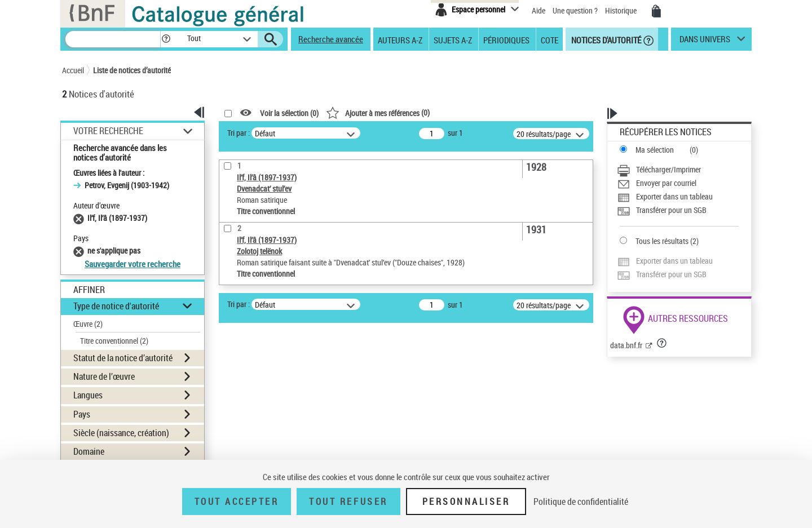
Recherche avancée (331, 39)
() (378, 112)
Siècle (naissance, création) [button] (121, 433)
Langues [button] (88, 395)
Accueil (73, 70)
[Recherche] (113, 39)
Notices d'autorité (605, 39)
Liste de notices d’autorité (132, 70)
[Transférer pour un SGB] (678, 210)
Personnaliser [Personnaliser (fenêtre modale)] (466, 502)
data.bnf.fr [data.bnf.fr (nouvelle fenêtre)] (626, 345)
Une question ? (575, 10)
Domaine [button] (89, 451)
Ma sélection (655, 150)
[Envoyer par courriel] (678, 183)
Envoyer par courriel (666, 183)
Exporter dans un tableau (674, 196)
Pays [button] (82, 414)
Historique (622, 10)
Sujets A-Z (453, 39)
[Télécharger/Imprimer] (678, 170)
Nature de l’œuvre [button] (104, 376)
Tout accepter (237, 502)
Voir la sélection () (289, 113)
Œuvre (88, 324)
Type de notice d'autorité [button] (116, 306)
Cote (550, 39)
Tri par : (239, 133)
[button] (166, 39)
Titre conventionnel (114, 341)
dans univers (705, 42)
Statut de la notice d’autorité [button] (123, 358)
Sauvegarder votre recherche (133, 264)
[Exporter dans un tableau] (678, 197)
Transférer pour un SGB (671, 210)
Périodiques (506, 39)
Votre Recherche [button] (108, 131)
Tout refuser (348, 502)
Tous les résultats (662, 241)
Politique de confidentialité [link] (581, 502)
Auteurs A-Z (400, 39)
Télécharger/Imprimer (668, 169)
